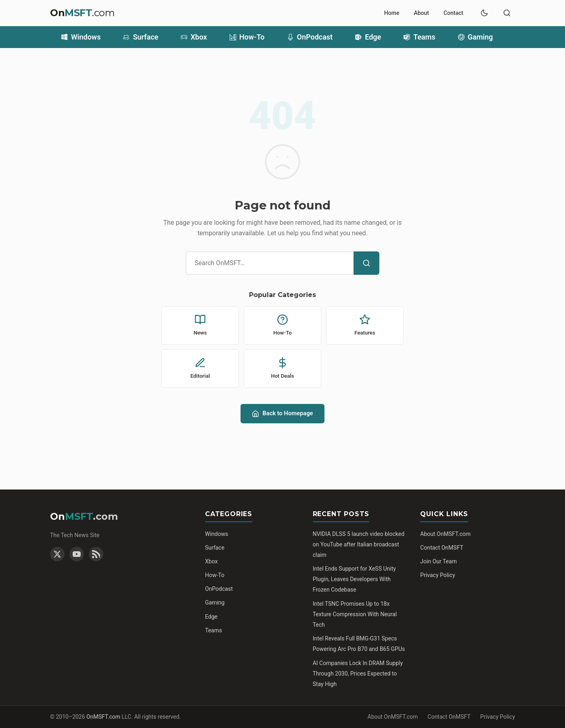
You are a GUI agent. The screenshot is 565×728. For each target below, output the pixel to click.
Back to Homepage (282, 413)
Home (392, 13)
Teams (420, 37)
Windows (81, 37)
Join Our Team (438, 561)
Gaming (476, 37)
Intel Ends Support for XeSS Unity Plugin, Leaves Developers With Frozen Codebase (354, 579)
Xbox (194, 37)
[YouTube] (77, 554)
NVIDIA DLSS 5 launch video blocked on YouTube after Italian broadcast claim (359, 544)
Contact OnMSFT (442, 548)
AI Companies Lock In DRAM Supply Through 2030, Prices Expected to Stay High (358, 674)
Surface (141, 37)
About (421, 13)
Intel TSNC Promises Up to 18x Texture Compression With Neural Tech (355, 614)
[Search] (366, 263)
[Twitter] (57, 554)
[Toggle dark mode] (484, 13)
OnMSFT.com (103, 717)
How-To (247, 37)
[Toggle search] (507, 13)
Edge (368, 37)
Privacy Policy (437, 575)
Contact (453, 13)
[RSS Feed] (96, 554)
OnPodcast (310, 37)
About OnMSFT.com (445, 534)
